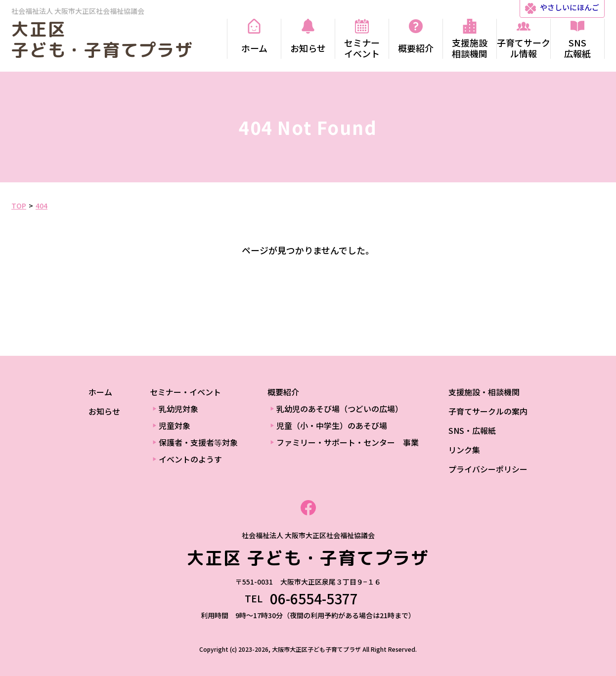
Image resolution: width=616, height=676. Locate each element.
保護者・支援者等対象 (198, 442)
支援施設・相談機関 (484, 392)
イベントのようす (190, 459)
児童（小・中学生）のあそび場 (332, 425)
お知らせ (104, 411)
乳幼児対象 (178, 409)
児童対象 (175, 425)
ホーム (100, 392)
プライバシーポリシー (488, 469)
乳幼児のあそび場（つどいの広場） (340, 409)
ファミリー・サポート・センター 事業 (348, 442)
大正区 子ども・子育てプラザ (102, 39)
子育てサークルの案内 (488, 411)
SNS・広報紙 (472, 430)
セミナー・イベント (185, 392)
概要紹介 (283, 392)
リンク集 (464, 450)
